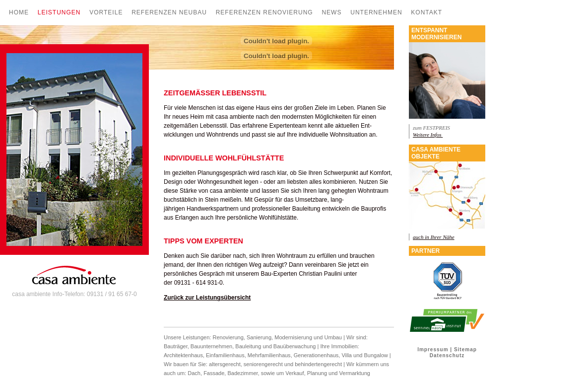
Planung (318, 373)
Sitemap (465, 349)
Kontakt (426, 12)
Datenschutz (447, 355)
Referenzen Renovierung (264, 12)
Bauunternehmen (211, 346)
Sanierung (259, 337)
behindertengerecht (318, 364)
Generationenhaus (316, 355)
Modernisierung (293, 337)
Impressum (433, 349)
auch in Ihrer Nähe (434, 237)
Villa (347, 355)
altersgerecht (225, 364)
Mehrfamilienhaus (269, 355)
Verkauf (294, 373)
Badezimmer (242, 373)
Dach (194, 373)
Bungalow (376, 355)
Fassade (214, 373)
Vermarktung (355, 373)
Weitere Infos (428, 135)
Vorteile (106, 12)
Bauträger (176, 346)
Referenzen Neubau (169, 12)
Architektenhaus (183, 355)
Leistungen (59, 12)
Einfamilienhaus (225, 355)
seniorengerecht (263, 364)
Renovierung (228, 337)
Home (19, 12)
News (331, 12)
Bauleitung (248, 346)
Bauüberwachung (295, 346)
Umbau (333, 337)
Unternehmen (376, 12)
